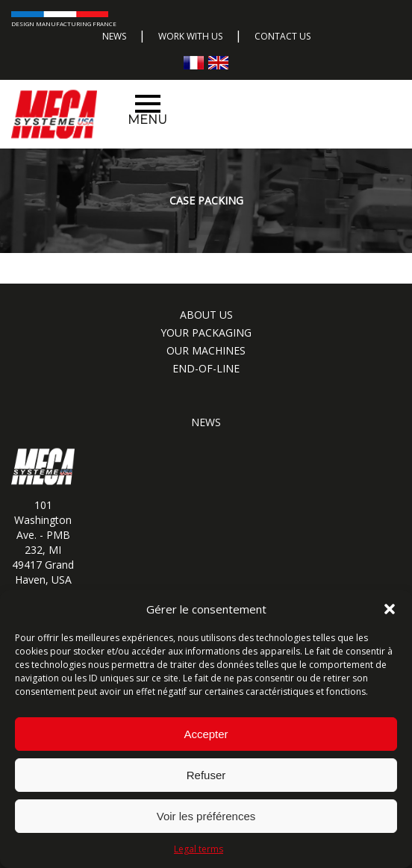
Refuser (206, 775)
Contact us (283, 36)
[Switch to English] (218, 62)
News (114, 36)
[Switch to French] (194, 62)
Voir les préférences (206, 816)
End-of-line (206, 368)
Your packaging (206, 332)
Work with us (190, 36)
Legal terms (199, 849)
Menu (147, 111)
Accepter (206, 734)
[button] (390, 609)
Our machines (206, 350)
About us (206, 315)
